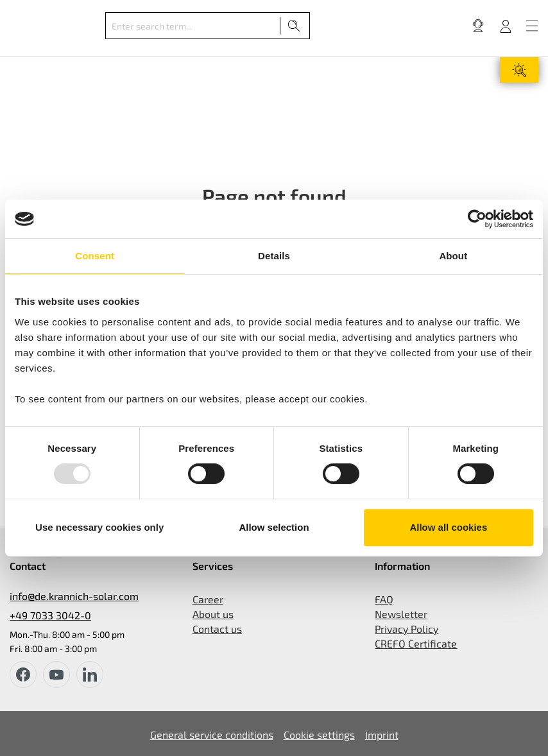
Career (208, 599)
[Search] (294, 26)
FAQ (384, 599)
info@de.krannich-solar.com (74, 596)
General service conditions (212, 735)
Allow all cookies (448, 527)
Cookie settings (319, 735)
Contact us (217, 629)
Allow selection (274, 527)
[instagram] (90, 674)
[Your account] (506, 26)
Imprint (382, 735)
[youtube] (56, 674)
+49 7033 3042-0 (50, 615)
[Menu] (532, 26)
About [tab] (453, 256)
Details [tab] (274, 256)
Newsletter (401, 614)
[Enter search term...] (193, 26)
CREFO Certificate (416, 643)
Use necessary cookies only (99, 527)
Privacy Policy (407, 629)
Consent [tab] (95, 256)
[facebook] (23, 674)
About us (213, 614)
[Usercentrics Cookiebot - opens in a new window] (477, 219)
